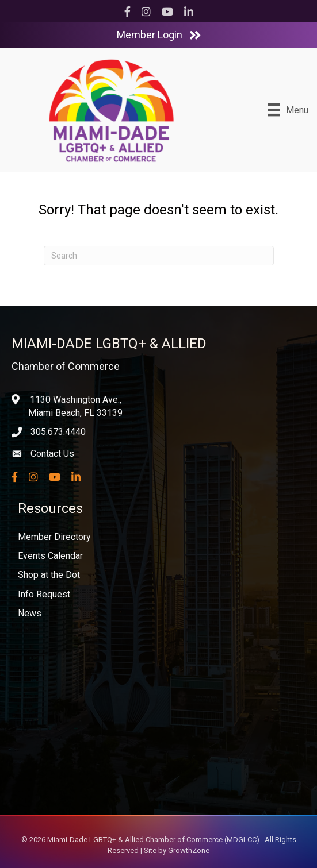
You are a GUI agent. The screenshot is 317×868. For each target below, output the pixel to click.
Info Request (44, 594)
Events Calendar (50, 556)
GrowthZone (189, 850)
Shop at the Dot (49, 575)
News (30, 613)
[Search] (159, 256)
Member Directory (54, 537)
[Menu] (288, 110)
